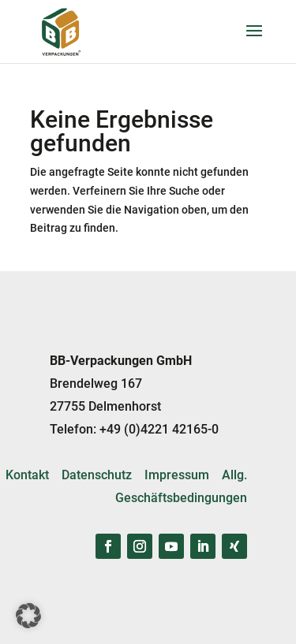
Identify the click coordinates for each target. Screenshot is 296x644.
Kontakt (27, 475)
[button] (28, 616)
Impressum (177, 475)
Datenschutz (97, 475)
